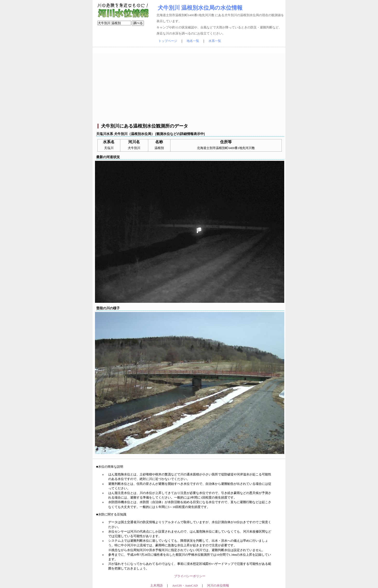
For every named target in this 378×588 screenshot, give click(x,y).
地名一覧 (193, 41)
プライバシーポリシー (190, 576)
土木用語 (156, 586)
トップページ (168, 41)
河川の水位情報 (218, 586)
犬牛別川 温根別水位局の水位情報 (200, 8)
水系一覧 (215, 41)
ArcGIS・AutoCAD (185, 586)
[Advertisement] (190, 87)
